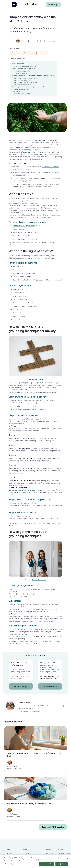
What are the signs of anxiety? (24, 69)
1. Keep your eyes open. (22, 89)
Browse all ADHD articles (53, 827)
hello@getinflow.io (64, 854)
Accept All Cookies (47, 865)
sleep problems (35, 273)
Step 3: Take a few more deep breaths (27, 82)
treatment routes (29, 152)
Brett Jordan (39, 379)
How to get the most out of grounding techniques (31, 87)
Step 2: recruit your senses (23, 80)
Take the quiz (53, 4)
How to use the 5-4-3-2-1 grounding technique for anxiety (34, 76)
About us (26, 854)
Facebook (50, 854)
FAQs (9, 854)
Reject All (62, 865)
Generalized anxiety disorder (24, 226)
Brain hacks (16, 53)
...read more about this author (29, 711)
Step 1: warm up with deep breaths (25, 78)
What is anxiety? (18, 64)
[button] (14, 4)
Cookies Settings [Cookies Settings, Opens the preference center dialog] (8, 865)
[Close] (68, 859)
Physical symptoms (20, 73)
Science (44, 53)
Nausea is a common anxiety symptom (23, 490)
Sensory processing (30, 53)
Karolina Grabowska (39, 580)
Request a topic (21, 686)
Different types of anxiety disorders (26, 66)
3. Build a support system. (23, 94)
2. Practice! (18, 92)
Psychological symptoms (22, 71)
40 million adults (39, 140)
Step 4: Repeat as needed (22, 85)
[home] (31, 4)
